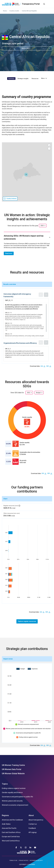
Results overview (10, 284)
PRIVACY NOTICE (24, 860)
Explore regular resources (27, 621)
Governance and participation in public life (28, 733)
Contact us (33, 824)
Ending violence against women (28, 737)
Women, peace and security (12, 801)
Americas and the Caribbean (12, 820)
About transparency (36, 820)
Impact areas (8, 659)
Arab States (6, 824)
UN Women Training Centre (13, 765)
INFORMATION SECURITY (36, 860)
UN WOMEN (31, 864)
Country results (14, 11)
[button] (26, 175)
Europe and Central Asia (11, 837)
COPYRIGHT (23, 864)
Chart (5, 499)
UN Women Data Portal (12, 769)
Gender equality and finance (12, 793)
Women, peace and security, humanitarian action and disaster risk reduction (28, 729)
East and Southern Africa (11, 832)
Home (5, 11)
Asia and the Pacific (9, 828)
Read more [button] (9, 253)
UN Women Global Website (13, 774)
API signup (33, 832)
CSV (42, 366)
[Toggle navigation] (51, 4)
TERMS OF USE (13, 860)
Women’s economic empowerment (28, 724)
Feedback (32, 828)
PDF (48, 366)
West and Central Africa (11, 841)
